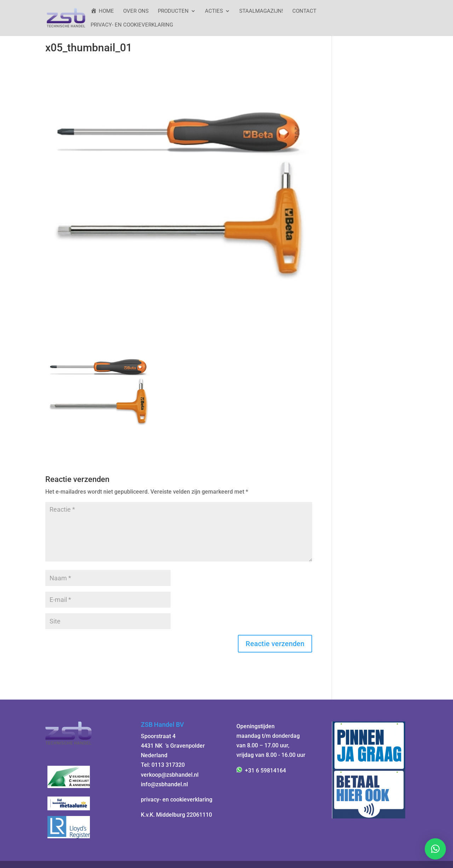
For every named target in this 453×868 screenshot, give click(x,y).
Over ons (136, 11)
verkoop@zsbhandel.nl (170, 775)
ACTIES (214, 11)
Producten (173, 11)
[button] (435, 849)
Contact (304, 11)
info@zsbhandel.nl (164, 784)
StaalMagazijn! (261, 11)
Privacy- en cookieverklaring (132, 25)
